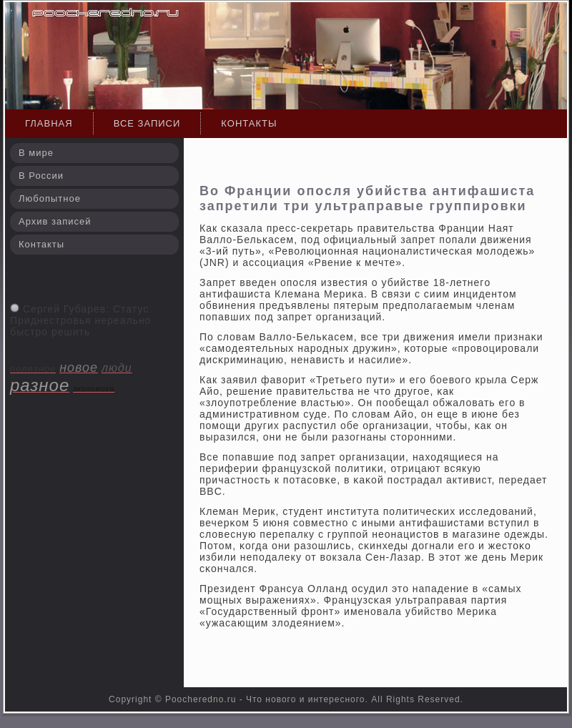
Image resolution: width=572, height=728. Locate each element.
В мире (36, 153)
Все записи (147, 123)
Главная (49, 123)
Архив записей (55, 221)
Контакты (249, 123)
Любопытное (50, 198)
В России (41, 176)
